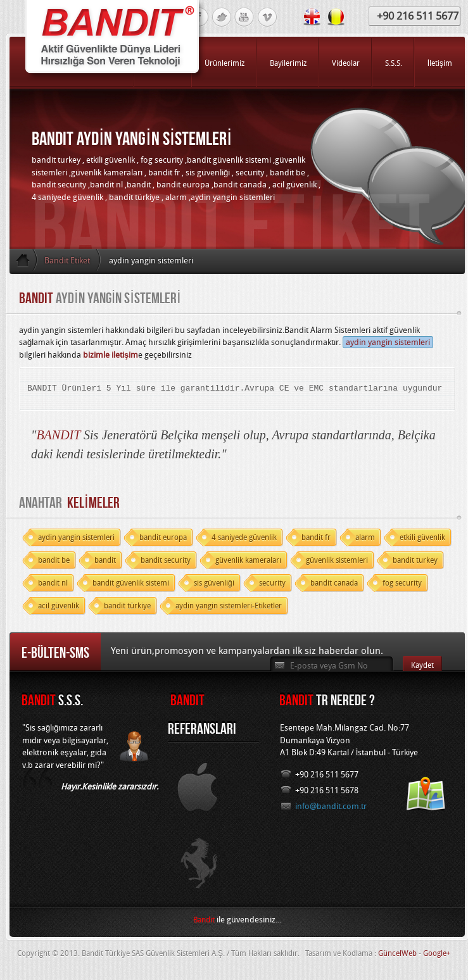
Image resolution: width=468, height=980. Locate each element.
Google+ (437, 953)
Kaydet (422, 665)
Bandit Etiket (67, 261)
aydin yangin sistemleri (388, 342)
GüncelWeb (397, 953)
